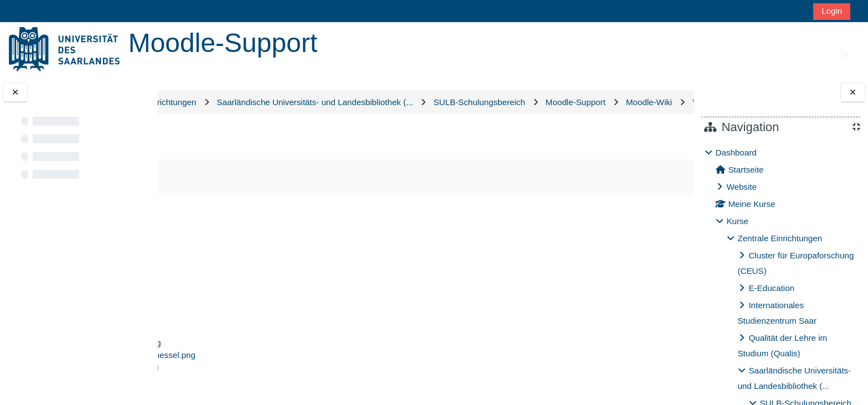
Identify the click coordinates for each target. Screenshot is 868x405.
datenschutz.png (228, 281)
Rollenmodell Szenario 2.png (251, 367)
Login (832, 11)
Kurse (737, 221)
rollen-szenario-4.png (237, 354)
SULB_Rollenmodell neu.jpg (250, 391)
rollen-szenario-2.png (237, 330)
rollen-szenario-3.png (237, 342)
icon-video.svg (224, 306)
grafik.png (216, 294)
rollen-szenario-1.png (237, 318)
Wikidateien (456, 126)
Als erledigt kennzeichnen (244, 201)
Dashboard (736, 152)
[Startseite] (64, 48)
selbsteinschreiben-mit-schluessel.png (268, 379)
